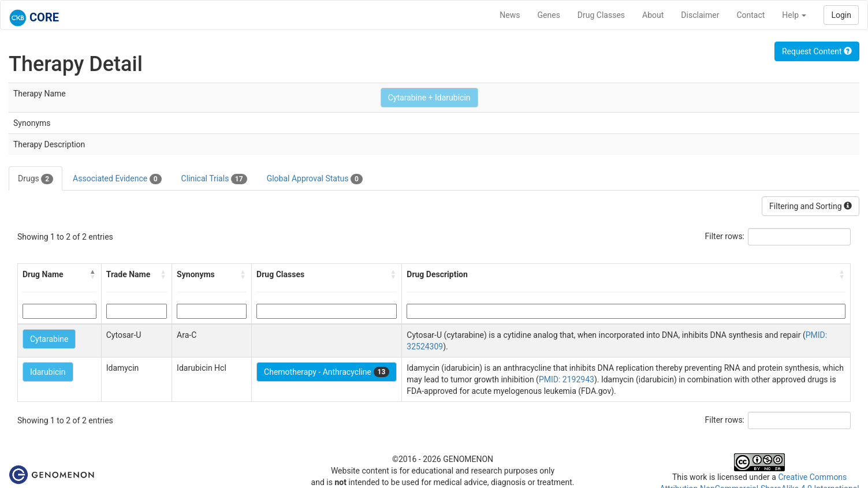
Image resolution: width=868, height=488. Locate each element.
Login (841, 15)
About (653, 15)
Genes (549, 15)
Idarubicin (48, 372)
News (510, 15)
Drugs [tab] (36, 179)
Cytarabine (49, 339)
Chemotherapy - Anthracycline (327, 372)
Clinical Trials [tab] (214, 179)
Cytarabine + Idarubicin (429, 98)
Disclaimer (700, 15)
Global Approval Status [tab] (315, 179)
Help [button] (794, 15)
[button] (93, 274)
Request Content (817, 51)
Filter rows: (725, 236)
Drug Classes (601, 15)
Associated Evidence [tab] (117, 179)
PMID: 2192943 (567, 379)
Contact (750, 15)
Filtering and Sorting (811, 206)
